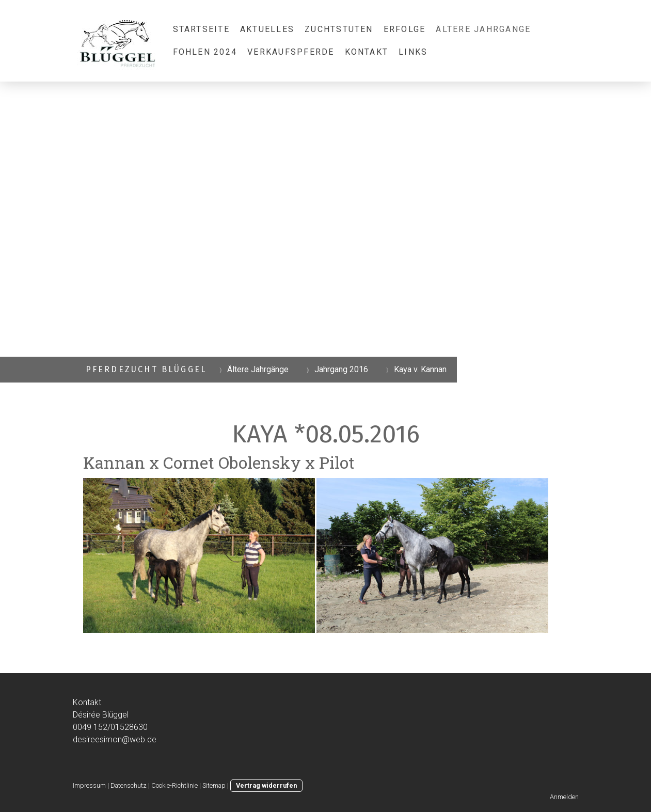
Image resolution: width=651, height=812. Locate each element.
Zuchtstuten (339, 29)
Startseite (201, 29)
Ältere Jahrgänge (483, 29)
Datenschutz (129, 785)
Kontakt (367, 52)
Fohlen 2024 (205, 52)
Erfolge (405, 29)
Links (413, 52)
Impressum (89, 785)
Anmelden (564, 797)
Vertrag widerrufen (266, 785)
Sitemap (214, 785)
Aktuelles (267, 29)
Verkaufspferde (291, 52)
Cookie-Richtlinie (174, 785)
